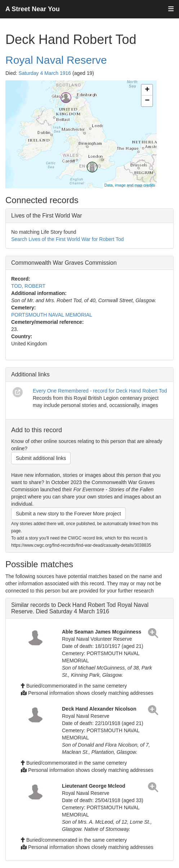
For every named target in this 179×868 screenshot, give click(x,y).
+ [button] (147, 90)
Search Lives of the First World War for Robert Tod (68, 239)
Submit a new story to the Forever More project (68, 514)
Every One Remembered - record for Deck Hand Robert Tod (100, 391)
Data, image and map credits (130, 185)
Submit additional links (41, 458)
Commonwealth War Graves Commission (64, 263)
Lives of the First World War (47, 216)
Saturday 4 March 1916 (45, 73)
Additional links (30, 374)
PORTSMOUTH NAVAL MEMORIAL (52, 315)
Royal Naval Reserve (56, 60)
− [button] (147, 101)
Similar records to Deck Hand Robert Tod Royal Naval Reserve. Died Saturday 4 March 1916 (80, 608)
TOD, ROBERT (28, 286)
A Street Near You (33, 9)
